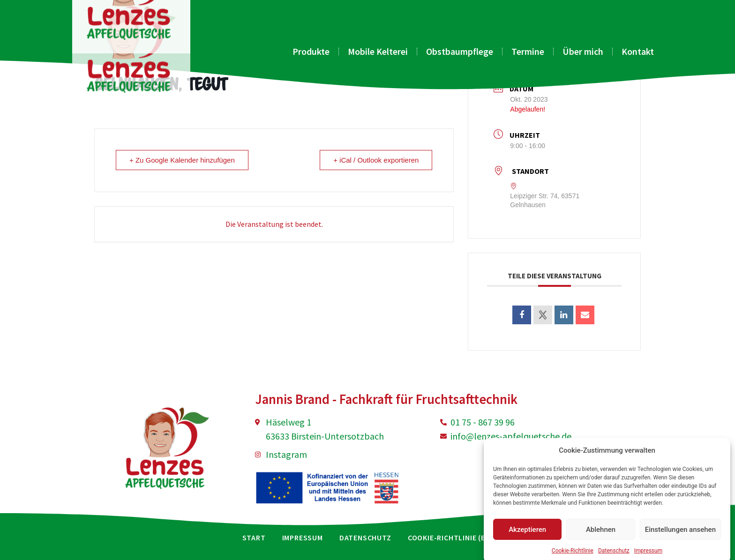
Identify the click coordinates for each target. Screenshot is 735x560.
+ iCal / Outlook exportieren (376, 160)
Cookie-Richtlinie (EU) (450, 538)
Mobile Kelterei (378, 52)
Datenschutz (365, 538)
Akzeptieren (527, 541)
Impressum (303, 538)
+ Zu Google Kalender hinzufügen (182, 160)
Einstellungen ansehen (680, 541)
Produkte (311, 52)
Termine (528, 52)
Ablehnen (601, 541)
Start (254, 538)
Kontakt (638, 52)
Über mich (583, 52)
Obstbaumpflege (460, 52)
